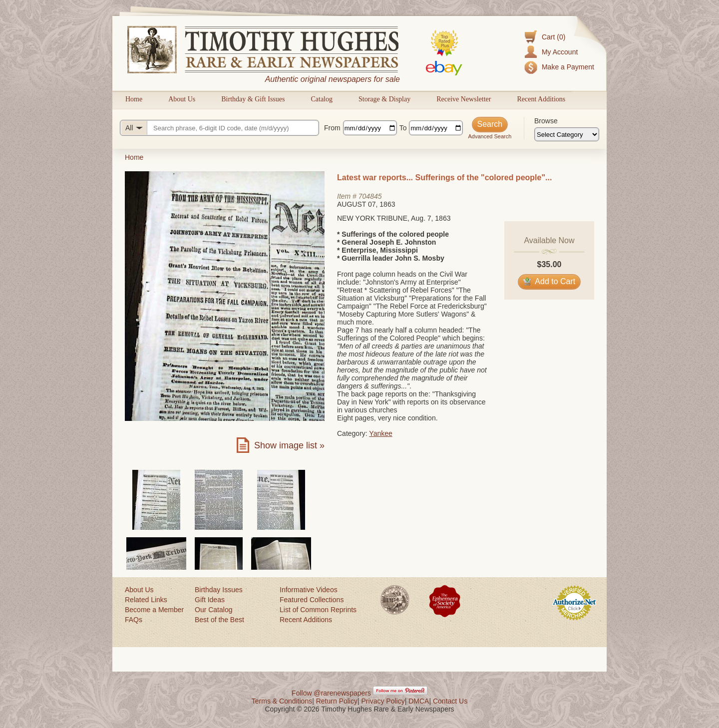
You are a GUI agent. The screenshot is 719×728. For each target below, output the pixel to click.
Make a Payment (568, 67)
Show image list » (289, 445)
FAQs (134, 620)
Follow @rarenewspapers (331, 693)
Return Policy (337, 701)
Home (134, 99)
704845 (370, 196)
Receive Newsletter (464, 99)
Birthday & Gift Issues (253, 99)
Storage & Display (384, 99)
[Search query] (219, 128)
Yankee (380, 433)
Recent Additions (541, 99)
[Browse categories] (567, 134)
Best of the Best (219, 620)
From (332, 128)
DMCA (419, 701)
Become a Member (154, 610)
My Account (560, 52)
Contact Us (450, 701)
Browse (546, 121)
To (403, 128)
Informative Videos (309, 590)
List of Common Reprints (318, 610)
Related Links (146, 600)
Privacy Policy (383, 701)
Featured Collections (312, 600)
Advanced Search (490, 136)
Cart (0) (553, 37)
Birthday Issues (219, 590)
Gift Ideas (210, 600)
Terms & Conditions (282, 701)
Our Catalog (213, 610)
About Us (182, 99)
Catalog (322, 99)
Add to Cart (549, 281)
